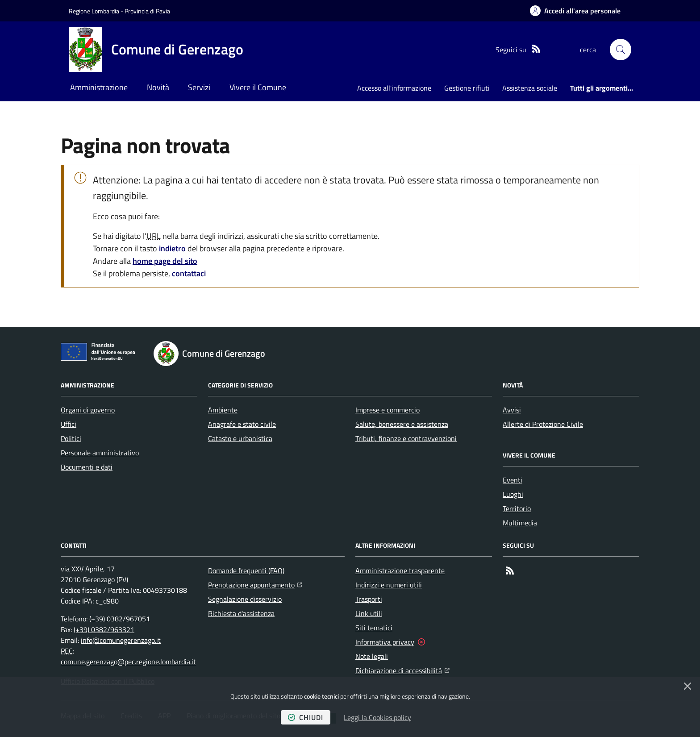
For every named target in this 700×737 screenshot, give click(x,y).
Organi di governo (88, 410)
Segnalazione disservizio (245, 599)
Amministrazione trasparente (400, 570)
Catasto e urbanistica (240, 438)
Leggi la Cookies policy (377, 717)
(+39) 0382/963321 (104, 629)
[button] (621, 50)
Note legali (372, 656)
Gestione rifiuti (467, 88)
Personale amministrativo (100, 453)
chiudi (306, 717)
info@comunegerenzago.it (121, 640)
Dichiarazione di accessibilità (402, 670)
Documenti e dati (87, 467)
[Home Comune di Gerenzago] (156, 50)
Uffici (69, 424)
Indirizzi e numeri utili (389, 585)
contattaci (189, 273)
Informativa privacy (385, 642)
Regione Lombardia (94, 11)
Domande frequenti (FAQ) (246, 570)
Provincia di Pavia (147, 11)
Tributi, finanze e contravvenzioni (406, 438)
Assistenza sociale (530, 88)
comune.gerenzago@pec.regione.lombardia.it (128, 662)
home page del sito (165, 261)
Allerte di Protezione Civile (543, 424)
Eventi (512, 480)
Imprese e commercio (387, 410)
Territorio (517, 508)
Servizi (199, 87)
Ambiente (223, 410)
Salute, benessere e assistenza (402, 424)
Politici (71, 438)
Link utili (369, 613)
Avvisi (512, 410)
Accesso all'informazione (394, 88)
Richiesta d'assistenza (241, 613)
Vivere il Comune (258, 87)
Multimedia (520, 523)
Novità (158, 87)
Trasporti (369, 599)
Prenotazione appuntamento (255, 584)
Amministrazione (99, 87)
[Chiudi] (687, 686)
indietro (172, 248)
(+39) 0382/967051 (120, 619)
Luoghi (513, 494)
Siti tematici (374, 628)
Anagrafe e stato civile (242, 424)
